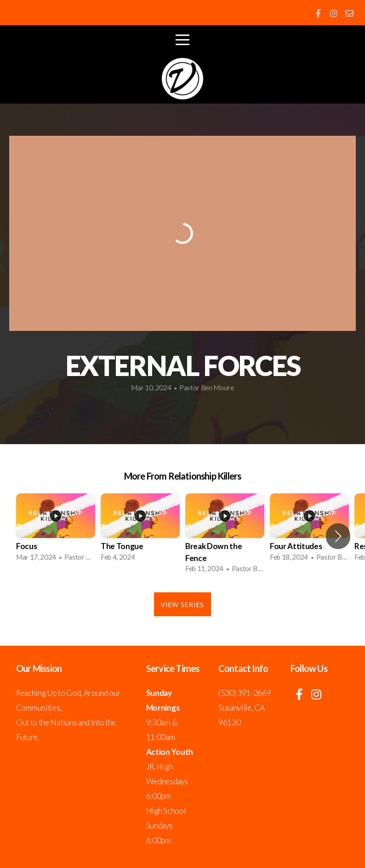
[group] (56, 530)
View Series (182, 604)
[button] (338, 536)
